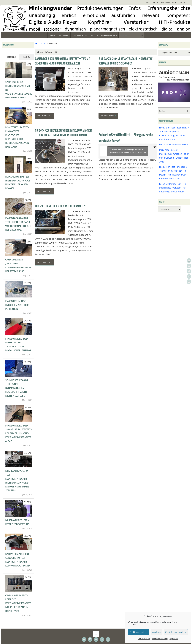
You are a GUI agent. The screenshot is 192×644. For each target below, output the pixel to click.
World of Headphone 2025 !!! (174, 145)
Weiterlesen (45, 116)
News (175, 3)
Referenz (11, 57)
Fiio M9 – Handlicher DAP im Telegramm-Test (61, 206)
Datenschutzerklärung (160, 639)
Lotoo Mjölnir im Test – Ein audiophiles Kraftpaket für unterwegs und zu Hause (173, 188)
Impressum (174, 639)
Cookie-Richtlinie (144, 639)
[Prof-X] (174, 101)
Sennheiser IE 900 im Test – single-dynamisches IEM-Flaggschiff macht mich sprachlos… (16, 388)
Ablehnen (157, 632)
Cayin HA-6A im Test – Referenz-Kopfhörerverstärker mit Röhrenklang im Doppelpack (18, 603)
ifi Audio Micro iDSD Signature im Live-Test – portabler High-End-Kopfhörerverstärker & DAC (19, 433)
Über (183, 3)
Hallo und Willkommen (158, 3)
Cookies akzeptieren (139, 632)
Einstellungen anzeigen (176, 632)
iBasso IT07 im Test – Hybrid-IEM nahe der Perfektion (17, 305)
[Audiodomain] (174, 80)
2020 (43, 43)
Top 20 (27, 57)
